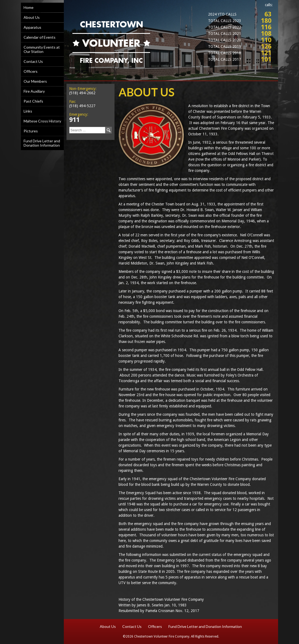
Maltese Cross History (42, 121)
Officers (31, 71)
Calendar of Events (40, 37)
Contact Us (33, 61)
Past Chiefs (33, 101)
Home (29, 7)
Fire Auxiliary (34, 91)
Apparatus (32, 27)
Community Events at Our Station (42, 49)
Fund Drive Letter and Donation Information (42, 143)
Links (28, 111)
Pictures (31, 131)
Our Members (35, 81)
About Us (32, 17)
